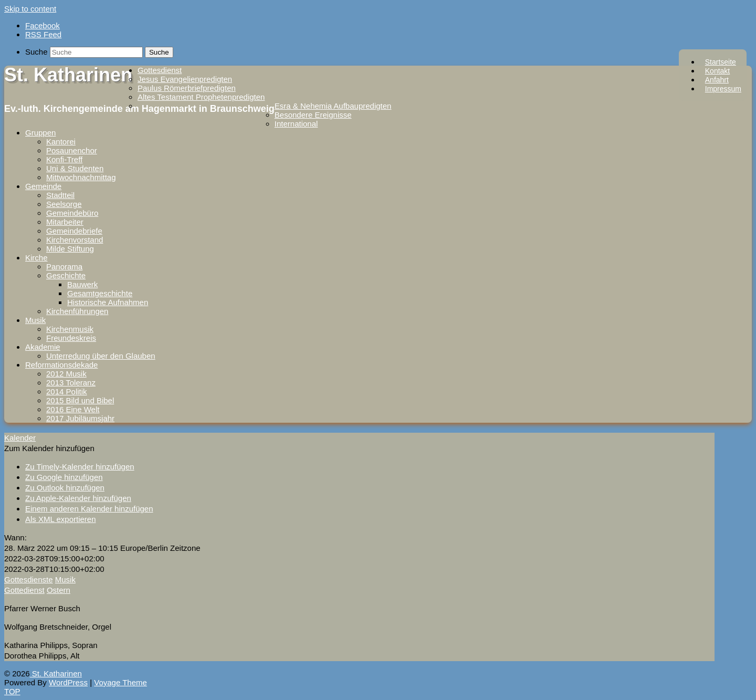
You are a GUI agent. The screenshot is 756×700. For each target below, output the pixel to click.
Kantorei (61, 142)
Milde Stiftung (70, 249)
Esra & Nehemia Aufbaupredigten (333, 106)
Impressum (723, 89)
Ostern (59, 590)
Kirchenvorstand (75, 240)
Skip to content (30, 9)
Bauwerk (82, 284)
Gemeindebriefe (74, 231)
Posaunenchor (72, 150)
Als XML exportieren (61, 519)
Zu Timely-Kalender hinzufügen (80, 467)
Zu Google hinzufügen (64, 477)
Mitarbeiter (65, 222)
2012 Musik (66, 374)
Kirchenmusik (70, 329)
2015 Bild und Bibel (80, 400)
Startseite (721, 62)
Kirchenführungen (77, 311)
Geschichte (66, 275)
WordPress (68, 682)
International (296, 124)
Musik (35, 320)
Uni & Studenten (75, 168)
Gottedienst (24, 590)
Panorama (64, 267)
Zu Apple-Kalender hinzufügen (78, 498)
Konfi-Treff (64, 159)
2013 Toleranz (71, 383)
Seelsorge (64, 204)
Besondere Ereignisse (313, 115)
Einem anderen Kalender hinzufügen (89, 509)
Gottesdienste (29, 579)
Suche (36, 52)
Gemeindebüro (72, 213)
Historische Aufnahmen (108, 302)
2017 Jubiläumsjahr (80, 418)
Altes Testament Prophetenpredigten (201, 97)
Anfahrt (717, 80)
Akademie (43, 347)
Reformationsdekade (61, 365)
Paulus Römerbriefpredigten (187, 88)
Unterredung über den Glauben (101, 356)
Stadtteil (60, 195)
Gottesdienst (160, 70)
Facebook (43, 25)
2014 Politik (67, 391)
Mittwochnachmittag (81, 177)
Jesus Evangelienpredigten (185, 79)
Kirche (36, 258)
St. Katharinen (68, 75)
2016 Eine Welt (73, 409)
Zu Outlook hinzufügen (65, 488)
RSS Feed (43, 34)
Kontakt (717, 71)
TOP (12, 691)
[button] (49, 448)
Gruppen (40, 133)
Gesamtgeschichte (100, 293)
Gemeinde (43, 186)
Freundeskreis (71, 338)
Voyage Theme (120, 682)
